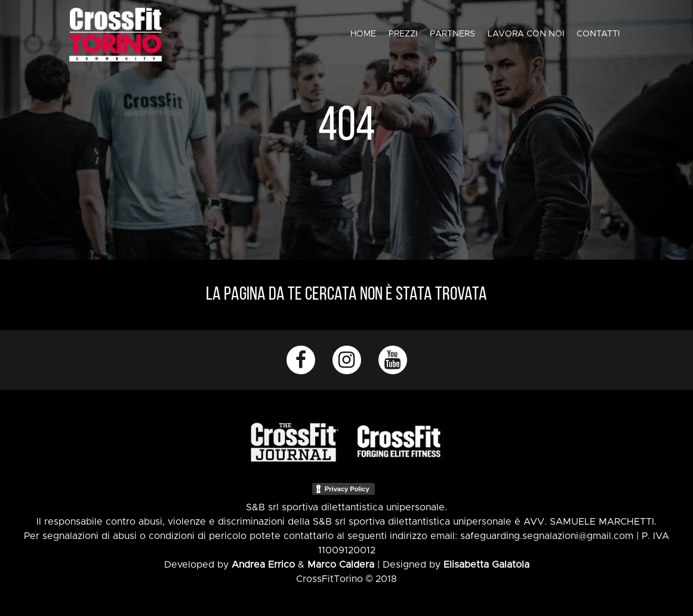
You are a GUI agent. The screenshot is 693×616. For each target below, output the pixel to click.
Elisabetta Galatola (486, 565)
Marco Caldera (341, 565)
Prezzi (403, 34)
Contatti (598, 34)
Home (363, 34)
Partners (452, 34)
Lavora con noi (526, 34)
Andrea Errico (263, 565)
